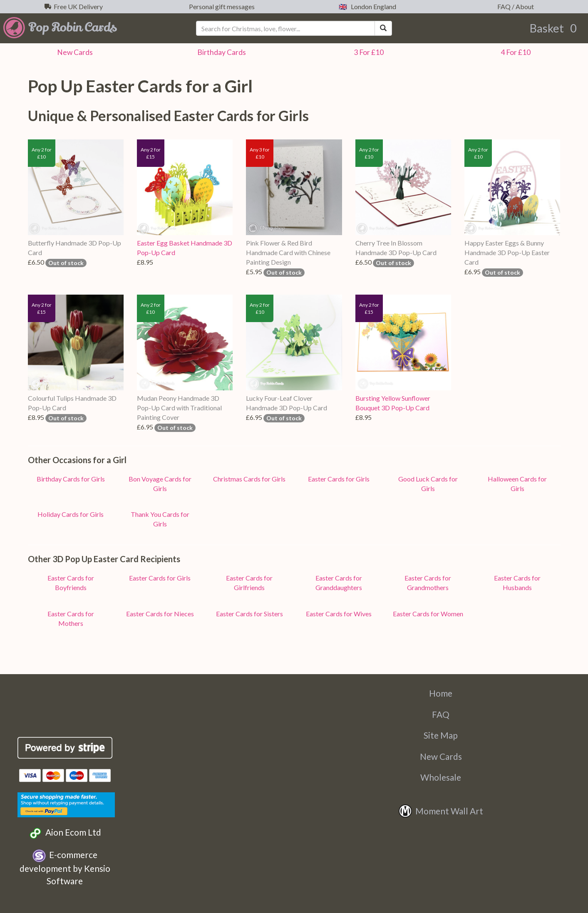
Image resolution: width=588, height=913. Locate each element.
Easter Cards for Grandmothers (428, 583)
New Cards (441, 756)
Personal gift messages (221, 6)
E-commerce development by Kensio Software (65, 868)
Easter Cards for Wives (339, 614)
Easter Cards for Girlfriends (249, 583)
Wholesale (441, 777)
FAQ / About (514, 6)
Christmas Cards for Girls (249, 479)
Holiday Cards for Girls (71, 514)
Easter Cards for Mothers (71, 618)
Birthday (220, 52)
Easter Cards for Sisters (249, 614)
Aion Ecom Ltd (65, 833)
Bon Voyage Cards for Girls (160, 484)
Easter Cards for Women (428, 614)
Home (441, 693)
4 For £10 (514, 52)
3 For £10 (367, 52)
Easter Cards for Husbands (517, 583)
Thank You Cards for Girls (160, 519)
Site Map (441, 735)
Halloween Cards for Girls (517, 484)
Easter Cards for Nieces (160, 614)
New (74, 52)
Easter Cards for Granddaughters (339, 583)
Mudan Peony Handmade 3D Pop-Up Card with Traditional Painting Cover (179, 408)
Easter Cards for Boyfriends (71, 583)
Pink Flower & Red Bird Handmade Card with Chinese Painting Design (288, 252)
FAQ (441, 714)
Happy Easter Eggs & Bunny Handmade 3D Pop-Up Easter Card (507, 252)
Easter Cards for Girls (339, 479)
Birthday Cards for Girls (71, 479)
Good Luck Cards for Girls (428, 484)
